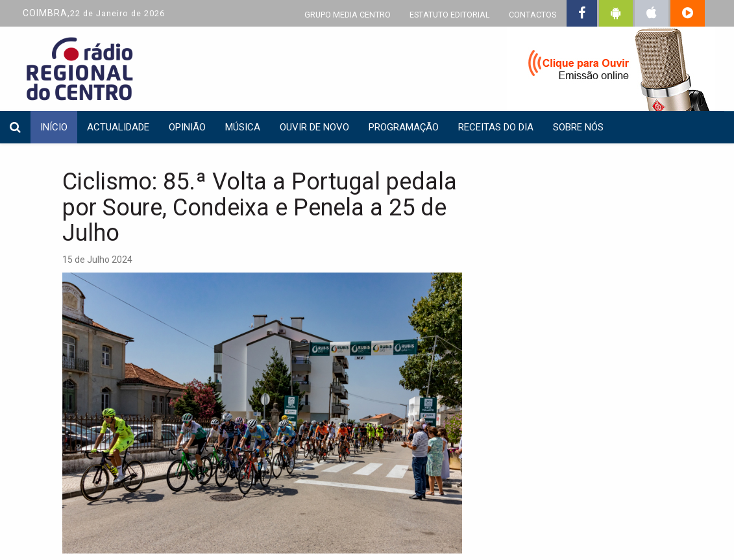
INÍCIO (54, 127)
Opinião (187, 127)
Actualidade (118, 127)
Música (243, 127)
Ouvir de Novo (314, 127)
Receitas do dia (496, 127)
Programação (404, 127)
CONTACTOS (532, 15)
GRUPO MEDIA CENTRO (348, 15)
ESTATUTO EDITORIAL (450, 15)
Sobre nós (578, 127)
